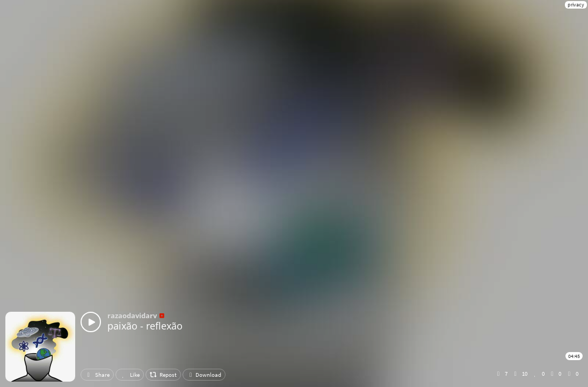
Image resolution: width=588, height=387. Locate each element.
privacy (576, 5)
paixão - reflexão (145, 326)
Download (204, 375)
